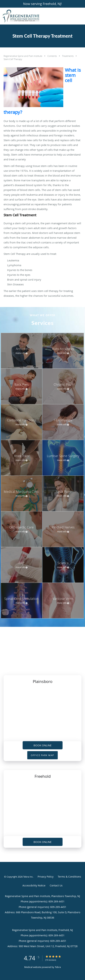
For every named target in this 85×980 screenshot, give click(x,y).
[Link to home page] (27, 16)
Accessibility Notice (34, 885)
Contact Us (56, 885)
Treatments (68, 56)
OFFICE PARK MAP (42, 755)
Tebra (58, 967)
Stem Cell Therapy (13, 59)
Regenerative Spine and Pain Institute (23, 56)
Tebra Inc (28, 877)
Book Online (42, 745)
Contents (52, 56)
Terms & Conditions (69, 877)
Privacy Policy (46, 877)
